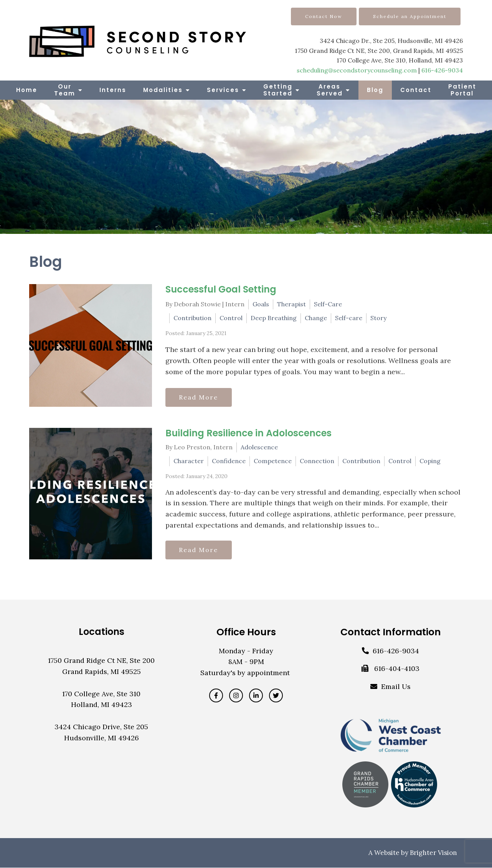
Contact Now (324, 16)
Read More (199, 397)
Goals (261, 304)
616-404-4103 (397, 669)
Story (378, 318)
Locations (102, 632)
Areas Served (330, 90)
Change (316, 318)
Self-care (349, 318)
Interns (113, 90)
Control (231, 318)
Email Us (396, 687)
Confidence (229, 461)
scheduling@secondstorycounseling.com (357, 70)
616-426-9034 (442, 70)
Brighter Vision (433, 853)
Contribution (192, 318)
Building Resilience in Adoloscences (248, 433)
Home (27, 90)
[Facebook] (216, 696)
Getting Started (278, 90)
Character (189, 461)
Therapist (291, 304)
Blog (375, 90)
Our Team (65, 90)
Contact (416, 90)
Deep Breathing (274, 318)
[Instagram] (236, 696)
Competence (273, 461)
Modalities (163, 90)
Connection (317, 461)
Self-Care (328, 304)
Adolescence (259, 447)
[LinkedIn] (256, 696)
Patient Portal (462, 90)
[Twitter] (276, 696)
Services (223, 90)
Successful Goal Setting (221, 289)
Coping (430, 461)
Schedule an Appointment (410, 16)
